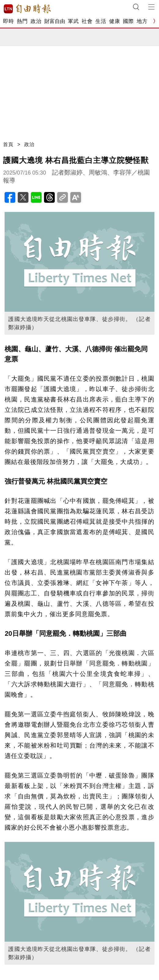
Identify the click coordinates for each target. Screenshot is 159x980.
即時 (8, 21)
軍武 (73, 21)
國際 (128, 21)
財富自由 (55, 21)
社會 (87, 21)
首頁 (8, 144)
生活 (101, 21)
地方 (142, 21)
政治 (36, 21)
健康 (115, 21)
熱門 (22, 21)
